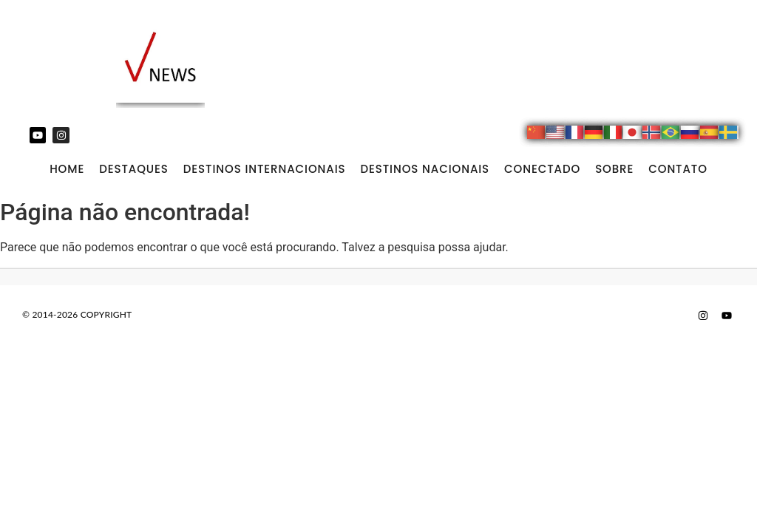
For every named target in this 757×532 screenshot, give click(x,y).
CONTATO (678, 169)
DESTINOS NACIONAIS (425, 169)
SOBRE (614, 169)
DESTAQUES (134, 169)
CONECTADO (542, 169)
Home (67, 169)
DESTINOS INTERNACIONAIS (265, 169)
